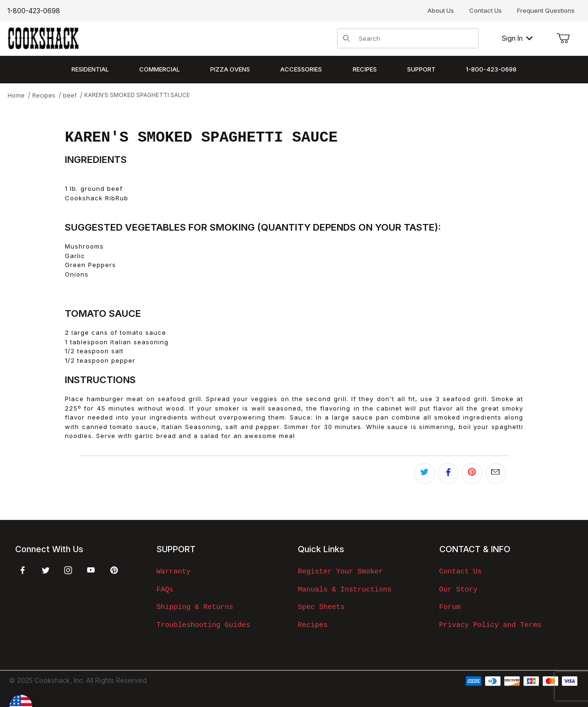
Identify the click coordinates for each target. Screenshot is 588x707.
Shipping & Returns (195, 607)
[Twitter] (46, 570)
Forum (450, 607)
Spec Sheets (321, 607)
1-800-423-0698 (34, 11)
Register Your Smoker (340, 572)
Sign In (517, 38)
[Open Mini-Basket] (563, 38)
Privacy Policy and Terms (490, 625)
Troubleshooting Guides (204, 625)
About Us (441, 10)
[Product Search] (416, 38)
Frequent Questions (546, 10)
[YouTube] (91, 570)
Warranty (174, 572)
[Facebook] (23, 570)
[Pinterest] (114, 570)
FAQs (165, 590)
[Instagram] (68, 570)
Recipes (313, 625)
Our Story (459, 590)
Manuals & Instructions (345, 590)
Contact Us (486, 10)
